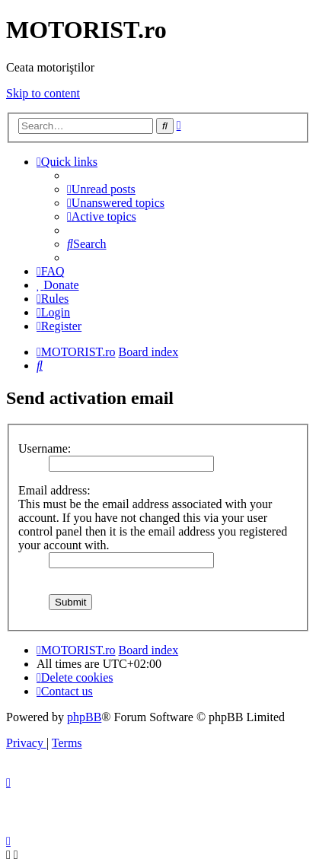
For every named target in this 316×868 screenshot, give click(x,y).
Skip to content (43, 93)
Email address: (54, 490)
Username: (45, 448)
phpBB (84, 717)
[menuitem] (101, 189)
